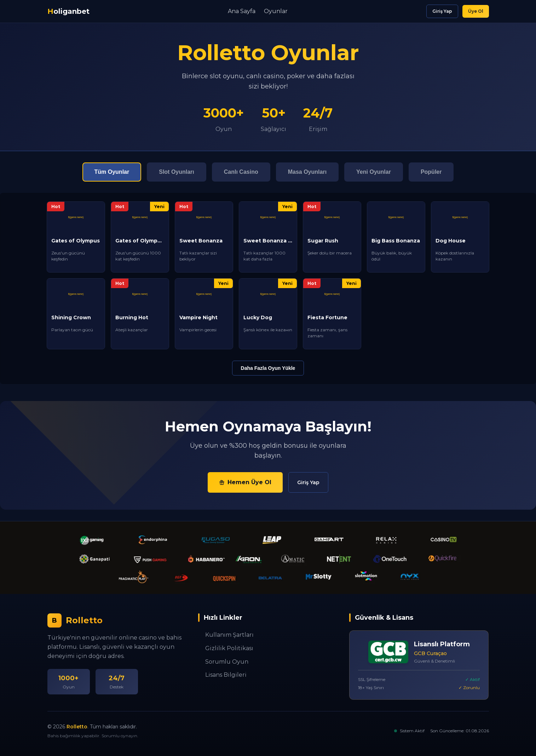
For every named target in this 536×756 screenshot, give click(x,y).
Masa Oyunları (307, 172)
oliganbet (68, 11)
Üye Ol (476, 11)
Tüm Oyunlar (112, 172)
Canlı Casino (241, 172)
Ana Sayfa (242, 11)
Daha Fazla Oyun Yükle (268, 368)
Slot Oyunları (177, 172)
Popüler (431, 172)
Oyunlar (276, 11)
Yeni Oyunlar (374, 172)
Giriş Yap (442, 11)
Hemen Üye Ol (245, 482)
